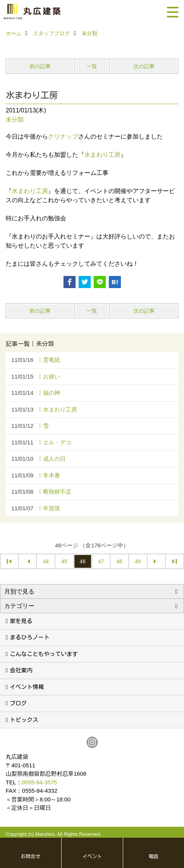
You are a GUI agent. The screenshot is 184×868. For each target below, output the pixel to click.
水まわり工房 (102, 155)
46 (83, 561)
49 (138, 561)
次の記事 (144, 66)
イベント (92, 856)
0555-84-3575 (39, 782)
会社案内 (21, 670)
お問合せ (31, 856)
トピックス (24, 720)
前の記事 (40, 66)
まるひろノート (30, 637)
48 (119, 561)
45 (64, 561)
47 (101, 561)
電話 (153, 856)
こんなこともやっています (44, 654)
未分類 (15, 119)
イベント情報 (27, 687)
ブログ (18, 703)
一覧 (92, 66)
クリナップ (63, 136)
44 (46, 561)
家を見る (21, 621)
